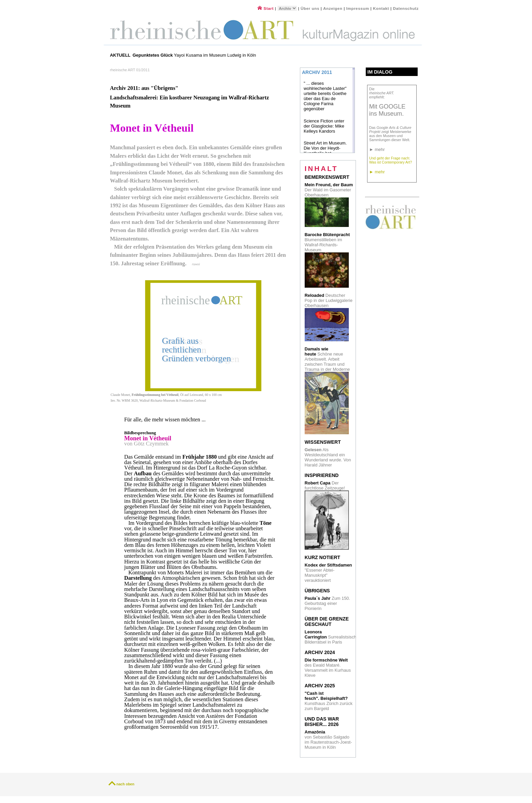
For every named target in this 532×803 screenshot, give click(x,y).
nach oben (125, 784)
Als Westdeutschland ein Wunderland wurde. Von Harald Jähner (328, 457)
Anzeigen (333, 8)
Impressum (358, 8)
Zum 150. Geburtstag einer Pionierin (327, 603)
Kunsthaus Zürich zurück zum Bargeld (329, 701)
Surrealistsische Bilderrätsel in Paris (332, 637)
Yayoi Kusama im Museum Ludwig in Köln (194, 55)
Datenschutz (406, 8)
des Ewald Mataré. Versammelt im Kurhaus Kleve (328, 668)
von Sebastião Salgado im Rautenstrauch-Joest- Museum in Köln (328, 740)
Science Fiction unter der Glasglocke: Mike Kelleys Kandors (324, 126)
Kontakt (381, 8)
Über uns (310, 8)
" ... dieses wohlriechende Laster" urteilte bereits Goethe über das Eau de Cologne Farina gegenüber (325, 96)
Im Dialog (380, 72)
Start (265, 8)
